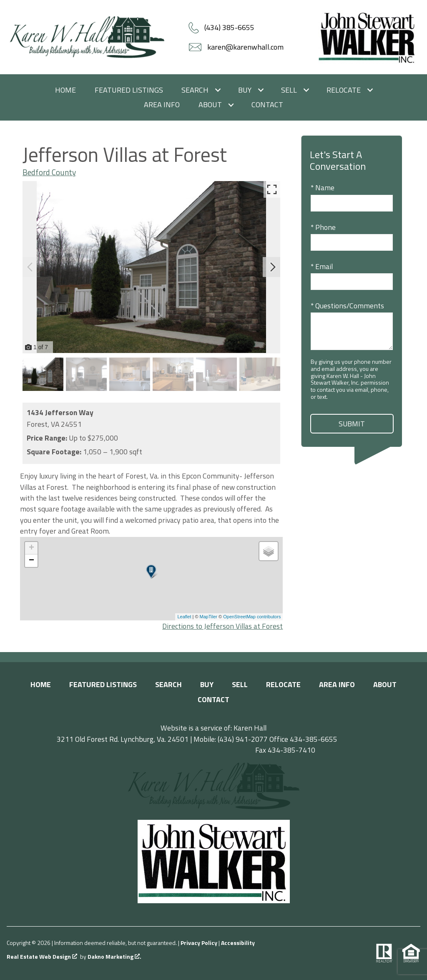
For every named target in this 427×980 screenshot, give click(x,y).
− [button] (31, 561)
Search (168, 684)
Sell (240, 684)
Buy (207, 684)
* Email (322, 266)
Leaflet (184, 617)
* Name (323, 188)
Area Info (162, 105)
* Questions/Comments (347, 306)
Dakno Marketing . (114, 957)
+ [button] (31, 548)
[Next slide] (273, 267)
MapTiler (208, 617)
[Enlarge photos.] (272, 189)
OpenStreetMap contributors (252, 617)
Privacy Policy (199, 943)
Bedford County (49, 172)
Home (65, 90)
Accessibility (238, 943)
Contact (267, 105)
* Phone (323, 227)
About (385, 684)
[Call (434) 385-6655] (221, 28)
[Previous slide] (30, 267)
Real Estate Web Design (42, 957)
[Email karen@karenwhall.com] (237, 47)
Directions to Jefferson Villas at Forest (222, 626)
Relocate (283, 684)
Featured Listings (129, 90)
